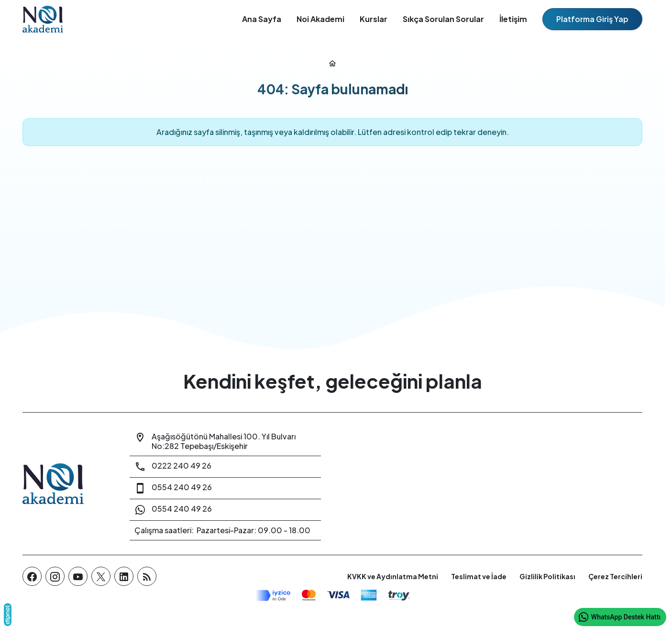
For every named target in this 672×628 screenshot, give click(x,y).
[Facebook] (32, 576)
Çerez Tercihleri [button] (615, 576)
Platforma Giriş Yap (592, 19)
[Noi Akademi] (65, 484)
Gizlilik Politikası (547, 576)
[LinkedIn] (124, 576)
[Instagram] (55, 576)
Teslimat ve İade (479, 576)
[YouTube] (78, 576)
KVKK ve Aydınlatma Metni (393, 576)
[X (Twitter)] (101, 576)
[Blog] (147, 576)
